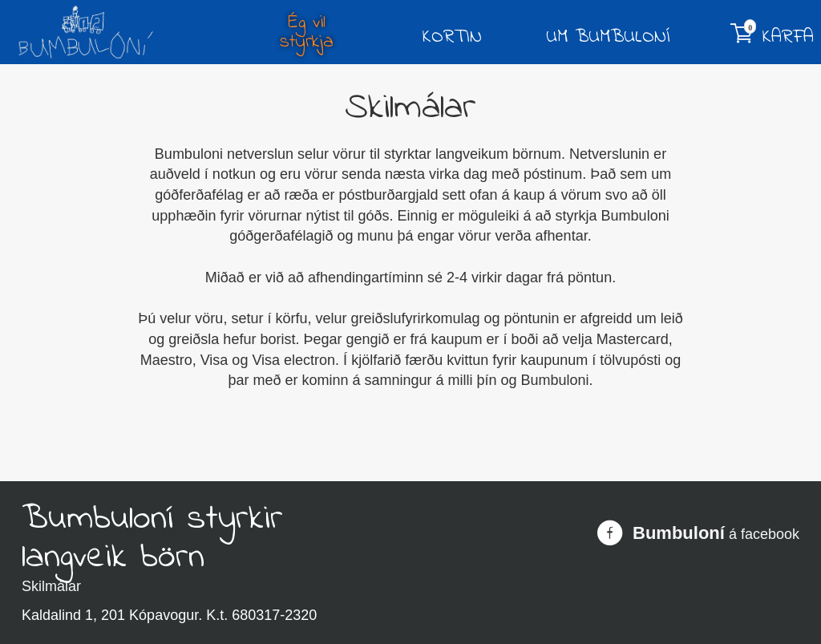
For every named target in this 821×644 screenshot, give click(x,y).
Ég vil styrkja (307, 33)
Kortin (452, 38)
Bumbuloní (679, 533)
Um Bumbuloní (608, 38)
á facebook (764, 534)
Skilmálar (51, 586)
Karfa (772, 35)
